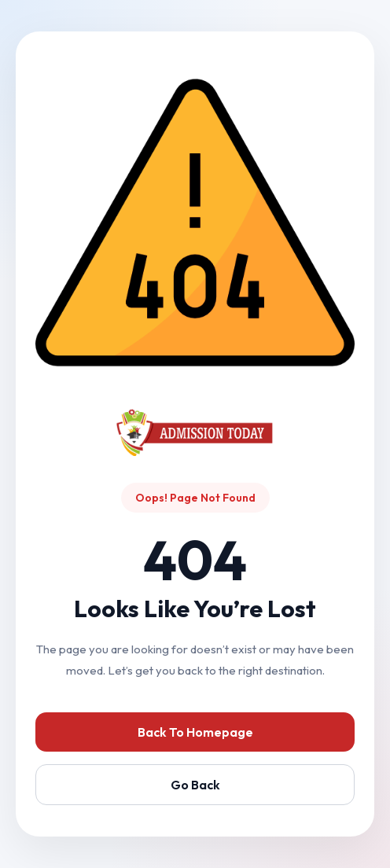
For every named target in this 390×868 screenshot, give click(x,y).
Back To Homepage (195, 732)
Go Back (195, 785)
